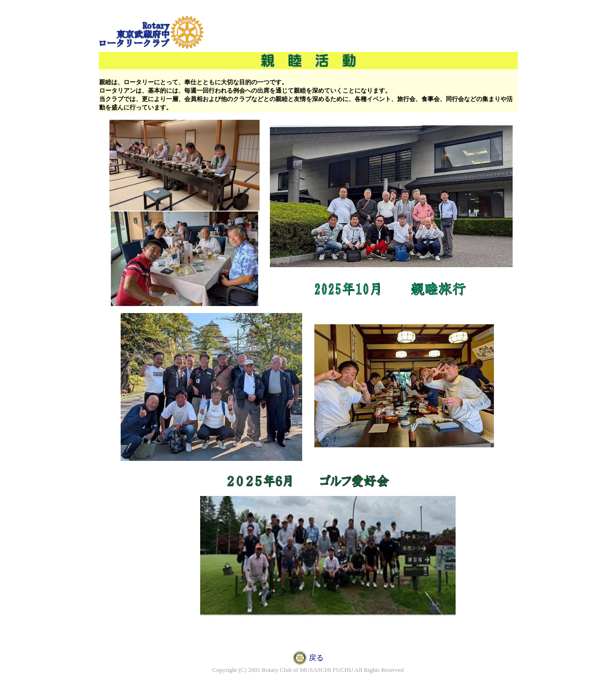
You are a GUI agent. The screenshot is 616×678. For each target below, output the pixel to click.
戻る (316, 658)
